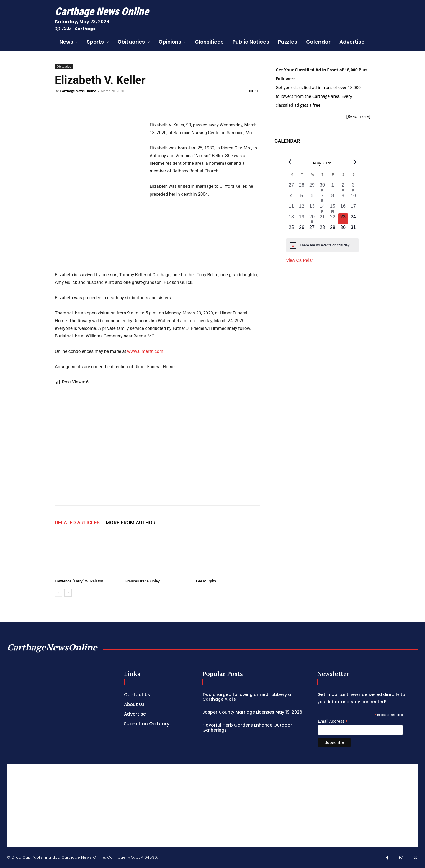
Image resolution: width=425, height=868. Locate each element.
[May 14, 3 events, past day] (322, 208)
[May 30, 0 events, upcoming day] (343, 229)
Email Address (333, 721)
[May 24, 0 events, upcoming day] (353, 219)
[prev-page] (59, 593)
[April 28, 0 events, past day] (302, 187)
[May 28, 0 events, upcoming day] (322, 229)
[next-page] (68, 593)
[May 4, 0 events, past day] (291, 197)
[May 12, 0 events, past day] (302, 208)
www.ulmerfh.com (145, 351)
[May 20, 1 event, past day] (312, 219)
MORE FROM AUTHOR (131, 523)
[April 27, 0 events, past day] (291, 187)
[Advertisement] (212, 806)
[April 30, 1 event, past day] (322, 187)
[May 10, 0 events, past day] (353, 197)
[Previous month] (290, 162)
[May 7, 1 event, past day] (322, 197)
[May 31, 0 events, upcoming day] (353, 229)
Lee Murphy (206, 581)
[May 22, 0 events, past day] (333, 219)
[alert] (322, 245)
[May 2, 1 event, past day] (343, 187)
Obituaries (64, 67)
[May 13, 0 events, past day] (312, 208)
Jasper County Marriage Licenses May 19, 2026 (252, 712)
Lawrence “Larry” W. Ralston (79, 581)
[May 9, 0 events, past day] (343, 197)
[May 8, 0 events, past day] (333, 197)
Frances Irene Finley (143, 581)
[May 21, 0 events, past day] (322, 219)
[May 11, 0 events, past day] (291, 208)
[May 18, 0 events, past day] (291, 219)
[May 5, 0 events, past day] (302, 197)
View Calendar (300, 260)
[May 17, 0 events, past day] (353, 208)
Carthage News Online (78, 91)
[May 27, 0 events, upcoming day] (312, 229)
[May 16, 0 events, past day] (343, 208)
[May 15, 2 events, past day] (333, 208)
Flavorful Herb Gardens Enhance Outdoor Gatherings (247, 728)
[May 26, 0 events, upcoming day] (302, 229)
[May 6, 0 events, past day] (312, 197)
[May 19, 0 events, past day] (302, 219)
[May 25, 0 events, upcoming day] (291, 229)
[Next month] (355, 162)
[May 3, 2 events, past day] (353, 187)
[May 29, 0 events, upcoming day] (333, 229)
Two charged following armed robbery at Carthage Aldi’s (248, 697)
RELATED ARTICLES (77, 523)
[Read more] (358, 116)
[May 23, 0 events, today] (343, 219)
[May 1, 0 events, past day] (333, 187)
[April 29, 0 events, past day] (312, 187)
